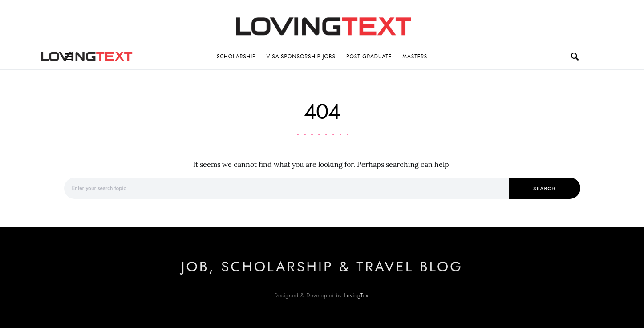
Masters (415, 57)
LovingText (357, 296)
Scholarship (236, 57)
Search (545, 188)
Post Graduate (369, 57)
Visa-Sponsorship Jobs (301, 57)
